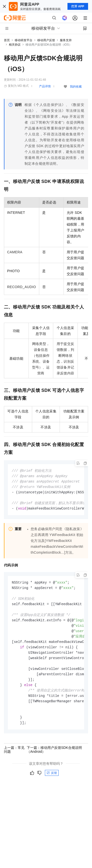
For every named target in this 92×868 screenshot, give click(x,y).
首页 (7, 40)
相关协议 (15, 45)
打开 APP (78, 6)
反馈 (52, 781)
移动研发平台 (24, 40)
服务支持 (66, 40)
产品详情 (45, 86)
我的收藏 (76, 87)
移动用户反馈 (46, 40)
